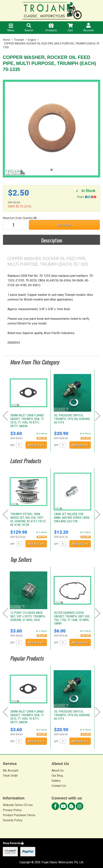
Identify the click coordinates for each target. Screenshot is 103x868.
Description (52, 240)
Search (29, 28)
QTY (12, 445)
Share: (86, 197)
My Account (11, 770)
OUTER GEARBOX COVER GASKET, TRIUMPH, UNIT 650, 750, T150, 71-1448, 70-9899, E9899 (72, 618)
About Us (58, 770)
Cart (70, 28)
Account (89, 27)
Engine (32, 40)
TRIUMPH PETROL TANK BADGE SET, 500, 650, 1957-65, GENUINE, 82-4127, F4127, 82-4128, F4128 (28, 519)
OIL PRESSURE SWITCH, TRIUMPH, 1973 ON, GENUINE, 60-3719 (72, 419)
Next (98, 416)
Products (51, 28)
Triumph (19, 40)
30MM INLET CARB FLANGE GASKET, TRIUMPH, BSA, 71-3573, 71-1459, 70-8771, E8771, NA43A (27, 421)
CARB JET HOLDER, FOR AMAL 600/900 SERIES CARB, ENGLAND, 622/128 (72, 518)
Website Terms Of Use (18, 805)
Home (7, 40)
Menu (11, 28)
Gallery (56, 781)
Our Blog (57, 776)
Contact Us (59, 786)
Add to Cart (64, 225)
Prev (5, 416)
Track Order (10, 776)
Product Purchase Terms (19, 815)
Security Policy (13, 820)
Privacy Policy (12, 810)
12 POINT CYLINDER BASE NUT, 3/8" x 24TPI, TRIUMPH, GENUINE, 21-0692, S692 (28, 616)
